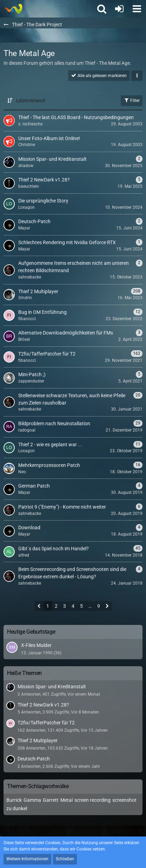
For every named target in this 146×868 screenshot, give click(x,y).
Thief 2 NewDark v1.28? (43, 705)
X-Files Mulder (36, 645)
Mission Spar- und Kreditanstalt (52, 687)
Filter (132, 100)
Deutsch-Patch (34, 759)
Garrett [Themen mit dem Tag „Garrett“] (51, 800)
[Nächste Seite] (107, 607)
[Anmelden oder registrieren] (119, 9)
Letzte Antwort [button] (31, 101)
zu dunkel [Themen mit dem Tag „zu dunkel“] (17, 808)
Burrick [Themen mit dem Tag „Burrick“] (14, 800)
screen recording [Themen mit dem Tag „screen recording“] (92, 800)
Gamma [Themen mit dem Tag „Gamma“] (32, 800)
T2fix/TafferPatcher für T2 (46, 723)
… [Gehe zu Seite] (90, 606)
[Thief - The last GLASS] (13, 9)
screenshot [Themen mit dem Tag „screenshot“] (124, 800)
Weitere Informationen (27, 859)
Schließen (65, 859)
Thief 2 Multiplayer (38, 740)
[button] (137, 9)
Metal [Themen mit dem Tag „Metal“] (67, 800)
